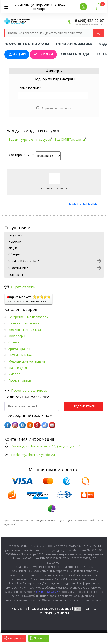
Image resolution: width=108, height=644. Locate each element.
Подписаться (84, 406)
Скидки (43, 54)
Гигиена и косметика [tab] (74, 44)
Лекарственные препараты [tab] (27, 44)
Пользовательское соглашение (51, 609)
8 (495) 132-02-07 (89, 21)
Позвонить (39, 638)
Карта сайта (19, 609)
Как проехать (14, 638)
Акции (17, 54)
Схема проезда (75, 54)
